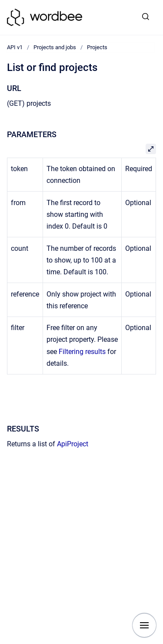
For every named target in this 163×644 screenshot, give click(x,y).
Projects (97, 47)
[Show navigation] (144, 625)
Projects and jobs (55, 47)
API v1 (15, 47)
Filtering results (82, 352)
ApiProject (73, 444)
